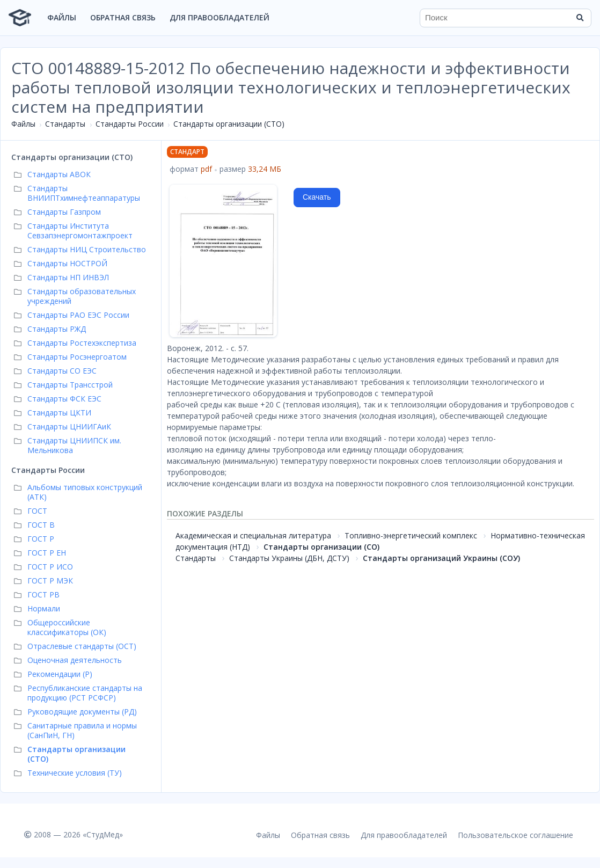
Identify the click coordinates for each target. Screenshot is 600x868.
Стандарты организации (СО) (321, 547)
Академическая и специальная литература (253, 535)
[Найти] (580, 18)
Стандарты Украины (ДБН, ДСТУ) (289, 558)
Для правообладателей (219, 17)
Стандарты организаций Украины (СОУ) (441, 558)
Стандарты (65, 124)
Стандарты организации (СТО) (229, 124)
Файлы (62, 17)
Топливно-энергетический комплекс (411, 535)
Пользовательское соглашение (515, 835)
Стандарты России (130, 124)
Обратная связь (123, 17)
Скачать (317, 197)
